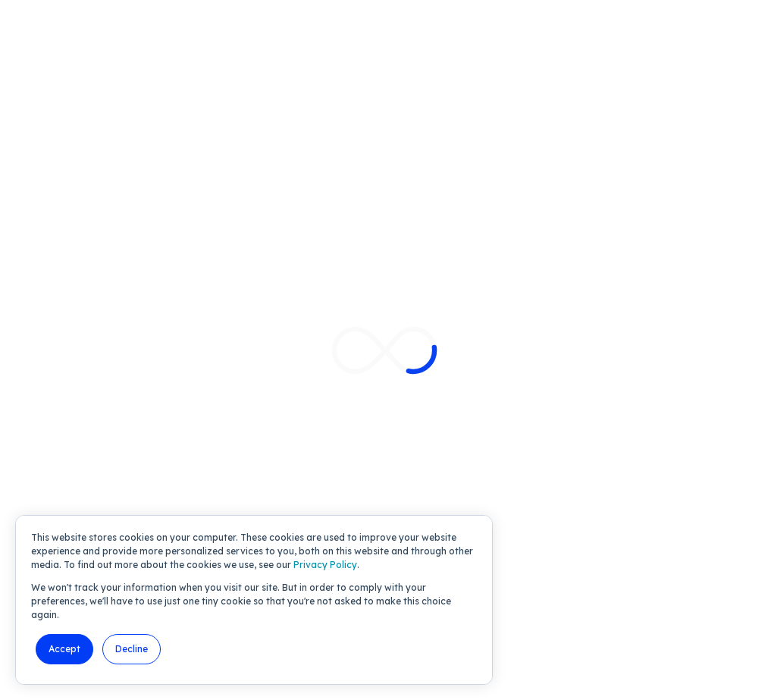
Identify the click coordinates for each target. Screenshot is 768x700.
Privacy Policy (325, 565)
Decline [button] (132, 649)
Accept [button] (64, 649)
